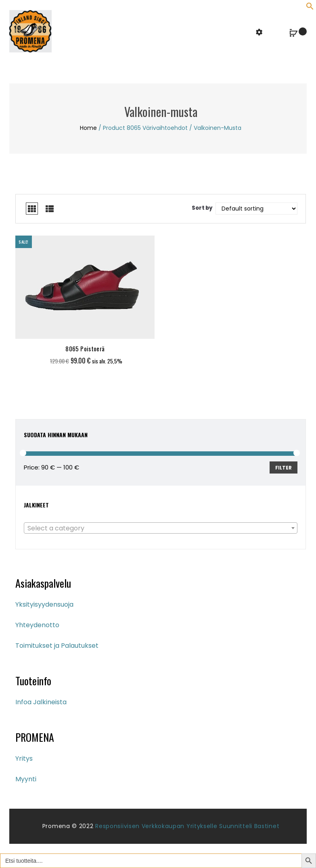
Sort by (202, 208)
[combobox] (161, 528)
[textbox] (161, 528)
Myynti (26, 779)
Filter (284, 468)
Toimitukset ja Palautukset (57, 646)
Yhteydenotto (37, 625)
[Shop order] (256, 209)
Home (88, 128)
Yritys (24, 758)
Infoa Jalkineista (41, 702)
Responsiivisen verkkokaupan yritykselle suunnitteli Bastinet (187, 826)
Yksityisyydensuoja (44, 604)
